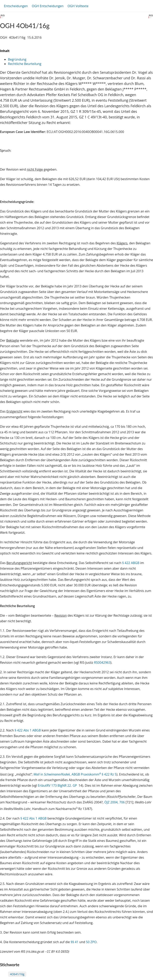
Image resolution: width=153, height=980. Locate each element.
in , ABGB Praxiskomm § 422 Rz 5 (75, 774)
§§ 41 (75, 942)
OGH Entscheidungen (48, 6)
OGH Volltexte (78, 6)
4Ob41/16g (17, 974)
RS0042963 (102, 663)
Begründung (17, 59)
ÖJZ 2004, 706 (115, 802)
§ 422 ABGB (131, 563)
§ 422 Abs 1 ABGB (28, 730)
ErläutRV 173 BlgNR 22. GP (58, 785)
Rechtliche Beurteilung (25, 64)
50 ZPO (91, 942)
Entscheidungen (16, 6)
